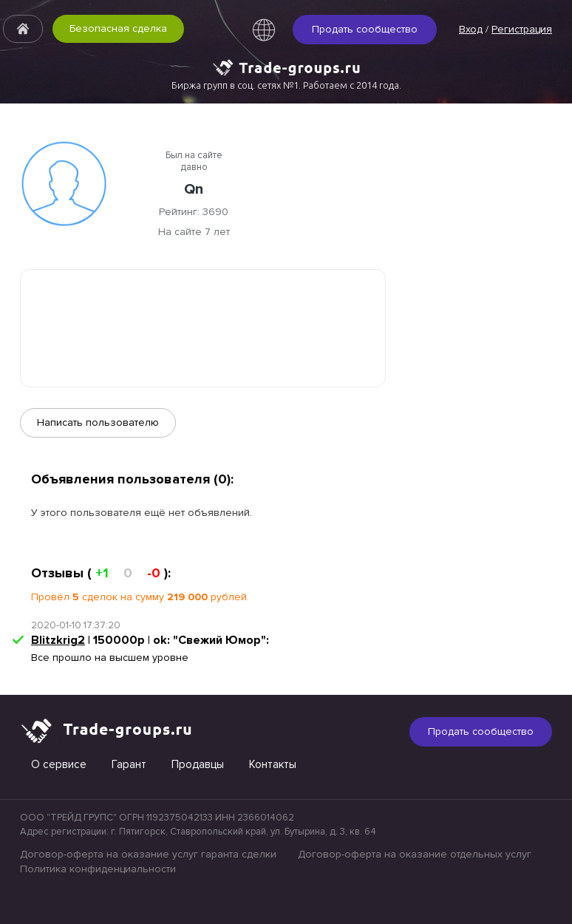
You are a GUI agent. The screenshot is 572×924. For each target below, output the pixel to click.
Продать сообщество (365, 29)
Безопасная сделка (118, 28)
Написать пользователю (98, 422)
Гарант (129, 764)
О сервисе (59, 764)
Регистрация (522, 29)
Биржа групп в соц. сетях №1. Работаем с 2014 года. (286, 85)
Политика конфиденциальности (98, 869)
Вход (471, 29)
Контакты (273, 764)
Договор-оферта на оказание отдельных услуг (415, 854)
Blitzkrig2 (58, 640)
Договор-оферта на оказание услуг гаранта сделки (148, 854)
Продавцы (198, 764)
